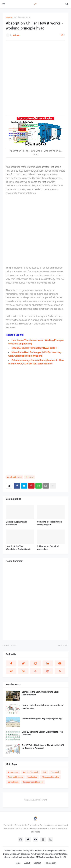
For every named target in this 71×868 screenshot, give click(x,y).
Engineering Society (20, 851)
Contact (37, 863)
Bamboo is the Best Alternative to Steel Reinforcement (40, 693)
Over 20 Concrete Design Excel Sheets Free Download (42, 733)
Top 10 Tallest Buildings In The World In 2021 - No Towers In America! (43, 747)
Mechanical (32, 777)
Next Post (62, 645)
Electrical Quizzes (15, 777)
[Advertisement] (35, 79)
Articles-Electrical (22, 17)
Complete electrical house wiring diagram (49, 523)
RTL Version (50, 863)
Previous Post (11, 645)
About (27, 863)
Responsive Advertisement (35, 800)
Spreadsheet (13, 782)
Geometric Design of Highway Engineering (42, 719)
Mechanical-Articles (50, 777)
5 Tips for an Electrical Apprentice (48, 548)
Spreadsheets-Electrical (33, 782)
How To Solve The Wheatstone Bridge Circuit (18, 548)
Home (9, 17)
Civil (44, 772)
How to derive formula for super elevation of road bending (43, 707)
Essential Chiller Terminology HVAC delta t (34, 348)
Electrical (29, 477)
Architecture (13, 772)
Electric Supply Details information (16, 523)
